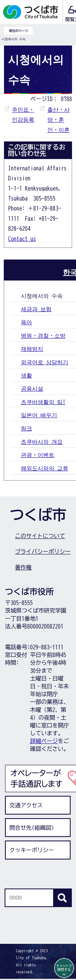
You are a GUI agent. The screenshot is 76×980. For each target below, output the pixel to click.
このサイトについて (40, 536)
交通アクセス (26, 805)
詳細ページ (44, 741)
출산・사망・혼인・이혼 (58, 120)
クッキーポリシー (32, 850)
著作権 (23, 567)
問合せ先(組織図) (32, 828)
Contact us (22, 239)
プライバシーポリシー (43, 551)
